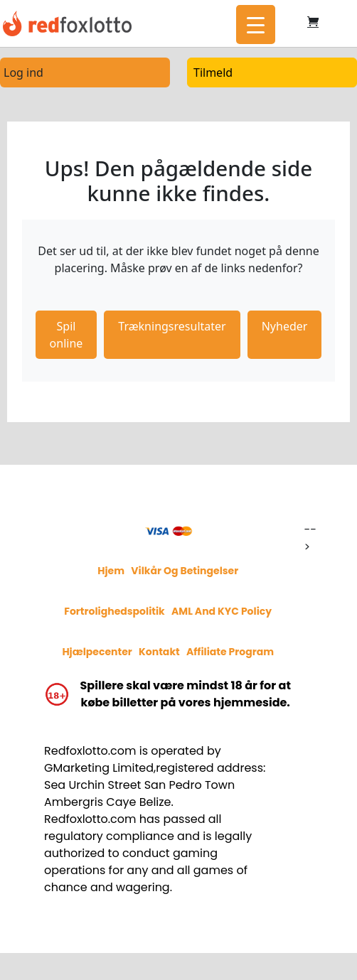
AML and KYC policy (222, 611)
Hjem (111, 571)
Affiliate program (230, 652)
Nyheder (285, 326)
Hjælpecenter (97, 652)
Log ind (23, 72)
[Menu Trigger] (256, 25)
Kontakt (159, 652)
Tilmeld (213, 72)
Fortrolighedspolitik (114, 611)
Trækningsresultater (172, 326)
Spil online (66, 335)
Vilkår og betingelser (185, 571)
